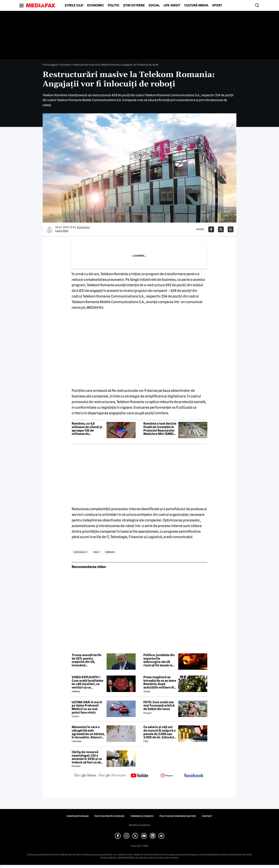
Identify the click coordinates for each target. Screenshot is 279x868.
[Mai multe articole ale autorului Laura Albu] (49, 229)
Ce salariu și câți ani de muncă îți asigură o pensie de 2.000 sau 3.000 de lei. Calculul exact (159, 732)
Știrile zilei (74, 5)
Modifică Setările (139, 825)
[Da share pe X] (221, 229)
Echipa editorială (78, 816)
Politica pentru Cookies (109, 816)
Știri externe (134, 5)
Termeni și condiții (142, 816)
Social (154, 5)
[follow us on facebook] (194, 776)
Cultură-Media (196, 5)
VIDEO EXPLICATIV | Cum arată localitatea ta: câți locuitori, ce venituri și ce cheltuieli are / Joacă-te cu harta (88, 682)
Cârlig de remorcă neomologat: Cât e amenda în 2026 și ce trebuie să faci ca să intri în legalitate (87, 757)
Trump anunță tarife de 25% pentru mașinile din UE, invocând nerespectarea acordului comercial (87, 660)
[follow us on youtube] (139, 776)
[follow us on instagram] (167, 776)
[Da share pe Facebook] (211, 229)
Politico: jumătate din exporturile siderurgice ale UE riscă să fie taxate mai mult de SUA (159, 660)
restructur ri (81, 552)
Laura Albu (62, 231)
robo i (96, 552)
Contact (207, 816)
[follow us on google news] (85, 776)
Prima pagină (50, 65)
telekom (110, 552)
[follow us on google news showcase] (112, 776)
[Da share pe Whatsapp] (231, 229)
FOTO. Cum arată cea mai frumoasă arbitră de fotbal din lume (159, 706)
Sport (217, 5)
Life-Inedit (172, 5)
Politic (114, 5)
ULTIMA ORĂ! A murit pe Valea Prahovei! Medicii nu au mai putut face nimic (87, 707)
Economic (96, 5)
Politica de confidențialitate (178, 816)
